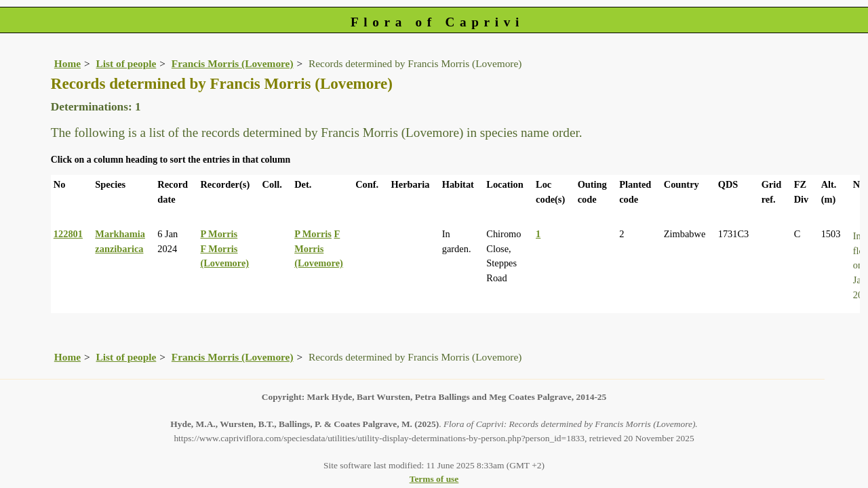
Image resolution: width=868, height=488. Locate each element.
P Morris (219, 234)
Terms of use (434, 479)
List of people (126, 63)
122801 (68, 234)
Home (67, 63)
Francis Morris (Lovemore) (233, 63)
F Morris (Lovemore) (319, 248)
